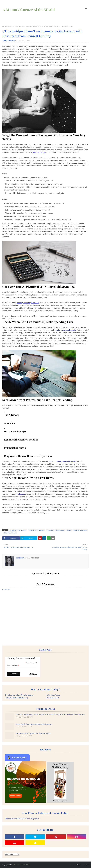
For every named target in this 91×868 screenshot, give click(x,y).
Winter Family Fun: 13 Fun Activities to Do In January (34, 724)
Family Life (32, 530)
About (78, 865)
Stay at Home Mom (13, 26)
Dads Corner (22, 530)
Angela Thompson (9, 40)
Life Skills (50, 530)
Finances (41, 530)
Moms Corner (60, 530)
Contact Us (86, 865)
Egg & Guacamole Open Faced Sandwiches (19, 695)
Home (4, 26)
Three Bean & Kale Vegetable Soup (16, 698)
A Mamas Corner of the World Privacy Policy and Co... (23, 819)
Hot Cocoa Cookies (52, 698)
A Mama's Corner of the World (29, 10)
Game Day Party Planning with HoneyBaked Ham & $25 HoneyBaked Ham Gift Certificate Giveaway (50, 715)
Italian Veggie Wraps (53, 695)
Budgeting (13, 530)
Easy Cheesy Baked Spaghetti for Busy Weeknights (33, 733)
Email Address (13, 666)
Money (69, 530)
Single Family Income (80, 530)
